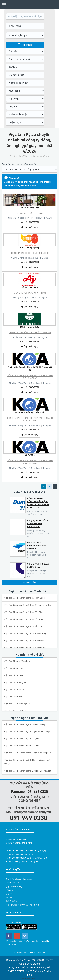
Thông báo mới (12, 883)
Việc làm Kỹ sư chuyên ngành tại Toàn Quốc (24, 598)
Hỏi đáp (9, 890)
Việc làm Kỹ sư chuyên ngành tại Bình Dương (25, 633)
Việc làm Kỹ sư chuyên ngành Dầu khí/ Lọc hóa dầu (28, 771)
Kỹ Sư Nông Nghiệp (30, 248)
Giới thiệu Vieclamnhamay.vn (19, 879)
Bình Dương (19, 258)
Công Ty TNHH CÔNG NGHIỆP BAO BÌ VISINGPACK (38, 524)
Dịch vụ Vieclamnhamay (17, 839)
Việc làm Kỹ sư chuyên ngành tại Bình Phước (25, 648)
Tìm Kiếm (25, 45)
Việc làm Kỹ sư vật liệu (14, 690)
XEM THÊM (29, 582)
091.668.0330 (16, 858)
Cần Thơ (19, 337)
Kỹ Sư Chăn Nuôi (30, 287)
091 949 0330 (29, 818)
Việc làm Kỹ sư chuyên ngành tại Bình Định (24, 641)
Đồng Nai (19, 298)
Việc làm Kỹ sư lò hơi (14, 668)
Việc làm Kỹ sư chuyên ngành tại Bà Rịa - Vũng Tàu (28, 605)
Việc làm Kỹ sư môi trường (16, 711)
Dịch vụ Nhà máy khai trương (19, 843)
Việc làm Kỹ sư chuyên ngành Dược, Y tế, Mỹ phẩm (28, 753)
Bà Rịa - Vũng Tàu (19, 383)
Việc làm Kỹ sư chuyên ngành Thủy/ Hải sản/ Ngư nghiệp (27, 762)
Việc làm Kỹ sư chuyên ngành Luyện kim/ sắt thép (27, 731)
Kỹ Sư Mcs (30, 455)
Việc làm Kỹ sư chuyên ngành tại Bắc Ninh (23, 619)
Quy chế (9, 894)
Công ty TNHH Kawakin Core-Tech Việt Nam (37, 545)
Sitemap (9, 897)
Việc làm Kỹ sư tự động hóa (17, 661)
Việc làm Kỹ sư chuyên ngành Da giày (21, 739)
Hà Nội (13, 218)
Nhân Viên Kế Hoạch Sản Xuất (30, 412)
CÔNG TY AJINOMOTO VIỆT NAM (30, 293)
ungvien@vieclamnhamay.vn (25, 862)
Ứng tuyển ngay (29, 227)
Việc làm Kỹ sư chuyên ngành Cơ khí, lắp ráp (25, 724)
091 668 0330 (38, 792)
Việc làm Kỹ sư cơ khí (14, 675)
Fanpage (18, 792)
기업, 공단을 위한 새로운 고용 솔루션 (23, 905)
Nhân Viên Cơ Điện (30, 208)
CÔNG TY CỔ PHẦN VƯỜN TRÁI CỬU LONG (30, 332)
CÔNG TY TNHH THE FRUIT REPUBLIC (30, 253)
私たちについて (13, 901)
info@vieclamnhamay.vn (23, 854)
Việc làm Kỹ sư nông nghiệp (17, 704)
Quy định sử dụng (14, 886)
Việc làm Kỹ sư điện (13, 697)
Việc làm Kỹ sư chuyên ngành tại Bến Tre (23, 626)
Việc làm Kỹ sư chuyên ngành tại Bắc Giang (24, 612)
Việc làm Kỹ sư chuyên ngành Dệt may (22, 746)
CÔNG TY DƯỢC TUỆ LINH (30, 213)
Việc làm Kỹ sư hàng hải (15, 682)
